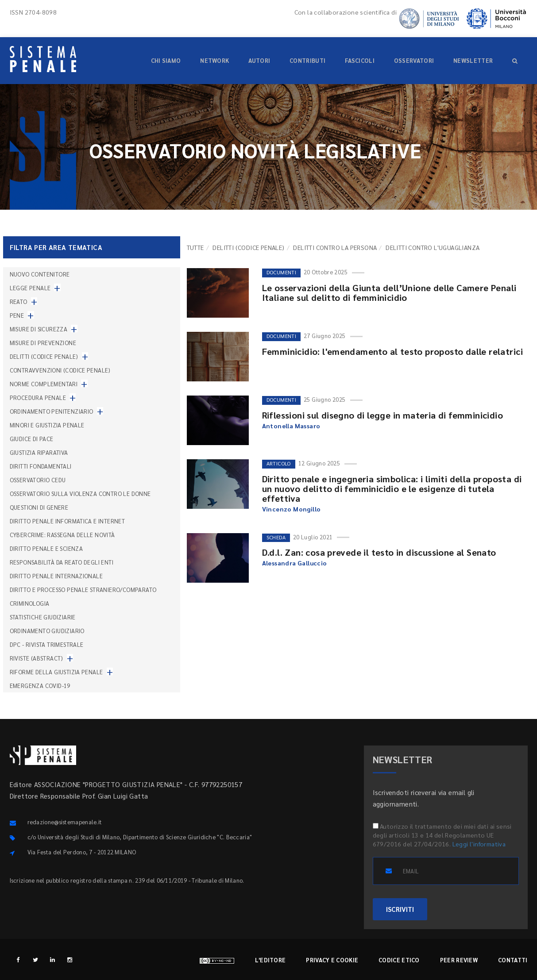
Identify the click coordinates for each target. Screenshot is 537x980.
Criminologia (30, 603)
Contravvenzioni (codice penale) (60, 370)
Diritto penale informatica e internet (68, 521)
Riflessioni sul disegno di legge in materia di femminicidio (383, 415)
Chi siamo (166, 60)
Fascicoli (360, 60)
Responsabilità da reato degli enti (62, 562)
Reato (19, 302)
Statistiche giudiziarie (43, 617)
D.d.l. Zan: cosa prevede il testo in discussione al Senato (379, 552)
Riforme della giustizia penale (56, 672)
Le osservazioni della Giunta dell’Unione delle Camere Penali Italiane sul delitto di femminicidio (389, 292)
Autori (259, 60)
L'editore (270, 960)
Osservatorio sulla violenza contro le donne (80, 494)
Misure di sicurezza (39, 329)
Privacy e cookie (332, 960)
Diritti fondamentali (41, 466)
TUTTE (195, 247)
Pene (17, 315)
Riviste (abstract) (37, 658)
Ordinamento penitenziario (52, 411)
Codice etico (399, 960)
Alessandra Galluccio (295, 563)
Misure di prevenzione (43, 343)
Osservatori (414, 60)
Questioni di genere (39, 507)
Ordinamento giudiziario (47, 631)
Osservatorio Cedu (38, 480)
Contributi (307, 60)
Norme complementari (44, 384)
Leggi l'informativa (479, 844)
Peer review (459, 960)
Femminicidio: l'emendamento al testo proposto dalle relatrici (392, 351)
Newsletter (473, 60)
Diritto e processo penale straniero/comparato (83, 590)
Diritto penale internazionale (56, 576)
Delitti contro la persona (335, 247)
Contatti (513, 960)
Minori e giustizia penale (47, 425)
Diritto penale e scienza (46, 548)
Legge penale (30, 288)
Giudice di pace (32, 439)
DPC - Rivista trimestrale (47, 644)
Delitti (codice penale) (248, 247)
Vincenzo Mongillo (292, 509)
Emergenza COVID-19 (40, 686)
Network (214, 60)
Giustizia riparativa (39, 452)
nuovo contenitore (40, 274)
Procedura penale (38, 398)
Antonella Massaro (291, 426)
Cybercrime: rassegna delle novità (62, 535)
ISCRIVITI (400, 909)
